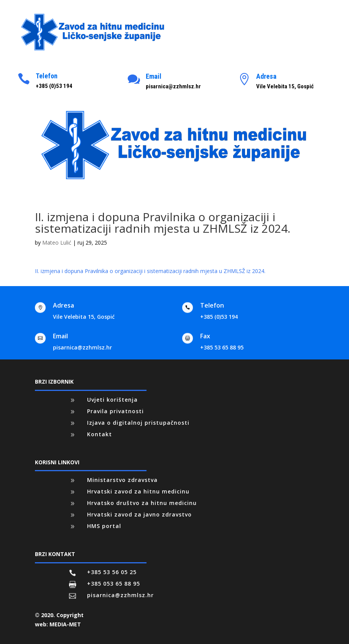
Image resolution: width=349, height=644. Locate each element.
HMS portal (104, 526)
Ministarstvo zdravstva (122, 480)
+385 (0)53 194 (219, 317)
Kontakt (100, 434)
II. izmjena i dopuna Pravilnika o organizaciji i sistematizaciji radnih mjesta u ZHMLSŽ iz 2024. (150, 271)
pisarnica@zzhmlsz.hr (82, 347)
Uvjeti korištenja (112, 400)
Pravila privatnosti (115, 411)
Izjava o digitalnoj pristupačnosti (138, 423)
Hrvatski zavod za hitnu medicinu (138, 491)
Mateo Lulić (57, 243)
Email (154, 76)
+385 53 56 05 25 (112, 572)
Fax (205, 336)
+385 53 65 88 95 (222, 347)
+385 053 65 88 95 (114, 584)
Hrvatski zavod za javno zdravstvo (139, 514)
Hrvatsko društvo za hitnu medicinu (142, 503)
